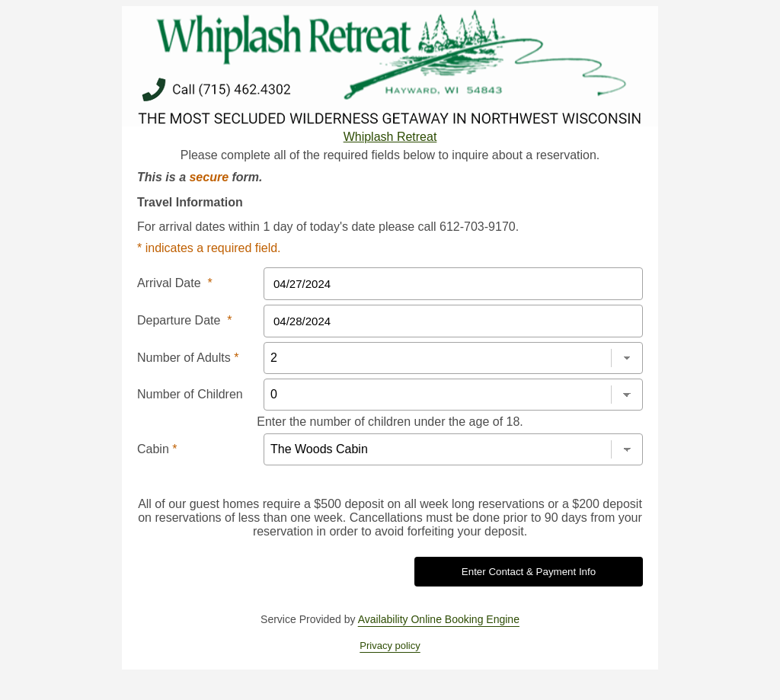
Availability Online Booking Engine (439, 619)
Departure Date (185, 320)
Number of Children (190, 394)
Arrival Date (175, 283)
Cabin (157, 449)
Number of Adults (188, 358)
